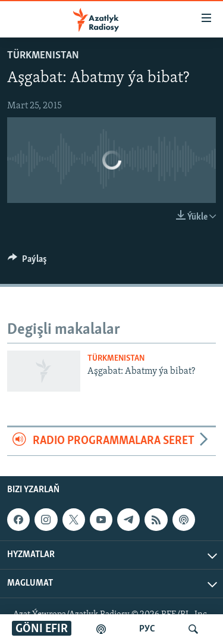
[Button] (27, 262)
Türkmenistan (43, 56)
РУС (147, 629)
